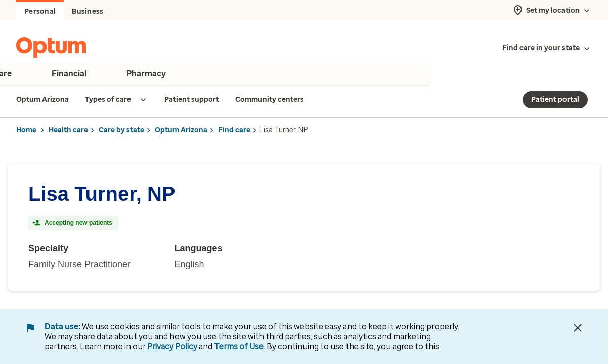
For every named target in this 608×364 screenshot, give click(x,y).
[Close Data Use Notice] (578, 328)
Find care (234, 130)
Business (88, 11)
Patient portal (555, 99)
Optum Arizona (181, 130)
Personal (40, 11)
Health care (68, 130)
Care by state (121, 130)
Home (26, 130)
